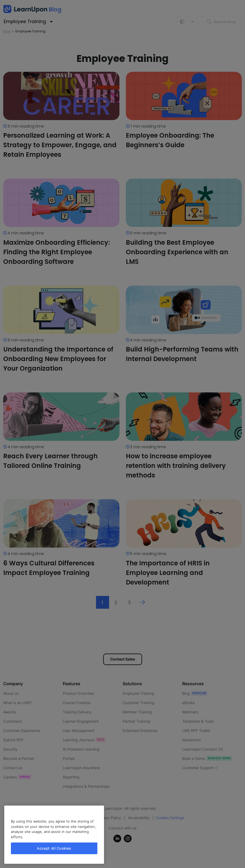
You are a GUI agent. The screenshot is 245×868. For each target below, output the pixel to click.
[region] (54, 835)
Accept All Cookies (54, 848)
